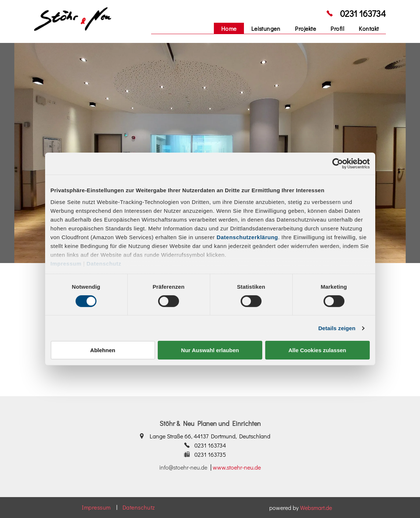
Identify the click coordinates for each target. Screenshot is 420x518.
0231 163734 (363, 13)
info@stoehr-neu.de (183, 467)
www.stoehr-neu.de (237, 467)
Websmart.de (316, 508)
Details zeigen (337, 328)
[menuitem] (229, 28)
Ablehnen (103, 350)
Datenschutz (104, 263)
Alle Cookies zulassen (317, 350)
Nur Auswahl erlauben (210, 350)
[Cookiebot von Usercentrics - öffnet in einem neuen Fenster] (338, 164)
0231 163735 (210, 454)
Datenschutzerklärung (247, 237)
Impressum (66, 263)
